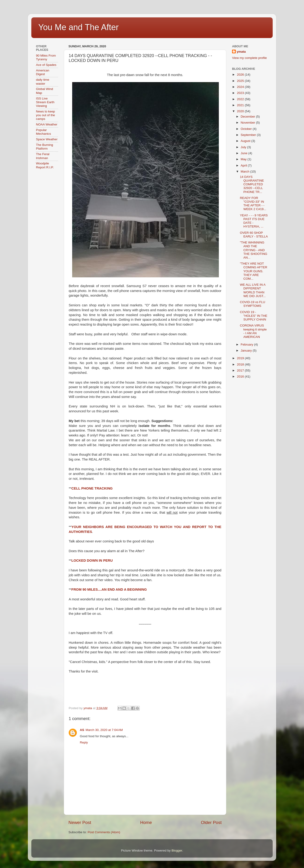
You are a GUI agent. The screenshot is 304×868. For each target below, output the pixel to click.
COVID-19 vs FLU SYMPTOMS (253, 304)
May (244, 159)
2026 (241, 75)
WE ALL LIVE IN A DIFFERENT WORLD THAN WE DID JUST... (253, 290)
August (246, 141)
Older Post (211, 822)
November (248, 123)
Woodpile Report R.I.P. (45, 165)
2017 (241, 370)
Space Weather (47, 139)
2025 (241, 81)
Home (146, 822)
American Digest (43, 72)
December (248, 117)
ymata (241, 52)
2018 (241, 364)
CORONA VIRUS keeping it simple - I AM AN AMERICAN (253, 331)
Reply (84, 742)
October (247, 129)
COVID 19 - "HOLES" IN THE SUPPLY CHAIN (254, 316)
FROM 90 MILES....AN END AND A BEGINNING (109, 589)
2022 (241, 99)
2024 (241, 87)
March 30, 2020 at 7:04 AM (104, 730)
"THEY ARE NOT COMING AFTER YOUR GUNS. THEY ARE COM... (254, 271)
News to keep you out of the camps (45, 115)
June (244, 153)
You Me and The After (78, 27)
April (244, 165)
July (244, 147)
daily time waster (43, 82)
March (245, 171)
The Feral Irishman (43, 156)
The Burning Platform (45, 147)
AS (82, 730)
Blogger (177, 850)
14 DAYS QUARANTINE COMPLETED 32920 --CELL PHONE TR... (252, 184)
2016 (241, 376)
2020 (241, 111)
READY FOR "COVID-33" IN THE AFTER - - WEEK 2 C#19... (253, 204)
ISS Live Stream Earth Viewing (45, 102)
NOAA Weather (47, 124)
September (249, 135)
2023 (241, 93)
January (247, 351)
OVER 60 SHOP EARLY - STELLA (254, 235)
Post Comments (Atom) (104, 832)
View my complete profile (249, 58)
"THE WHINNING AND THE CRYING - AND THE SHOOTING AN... (254, 250)
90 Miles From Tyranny (46, 57)
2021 (241, 105)
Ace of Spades (46, 65)
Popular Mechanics (44, 132)
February (247, 344)
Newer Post (80, 822)
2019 (241, 358)
